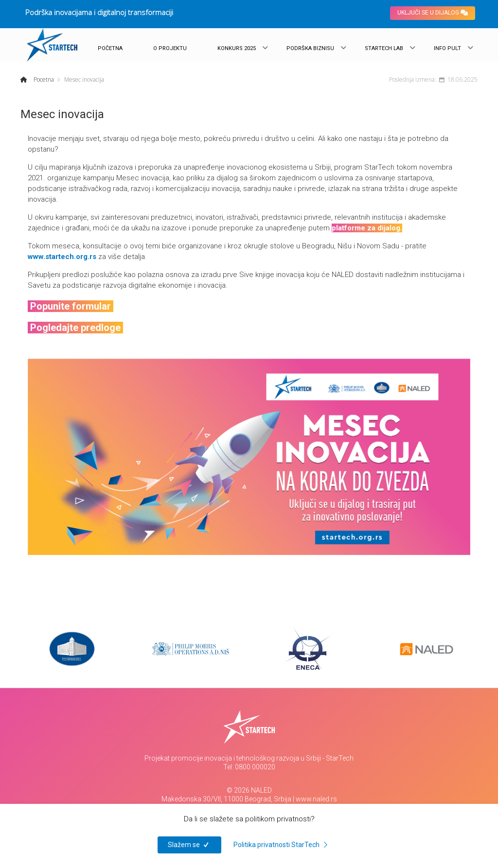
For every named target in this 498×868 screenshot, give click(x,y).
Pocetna (43, 79)
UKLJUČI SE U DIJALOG (433, 13)
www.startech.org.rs (62, 257)
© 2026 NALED (249, 790)
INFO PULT (447, 48)
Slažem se (189, 845)
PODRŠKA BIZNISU (310, 48)
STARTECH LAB (384, 48)
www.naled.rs (316, 799)
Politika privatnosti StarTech (282, 845)
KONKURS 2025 (237, 48)
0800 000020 (255, 767)
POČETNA (110, 48)
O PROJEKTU (170, 48)
